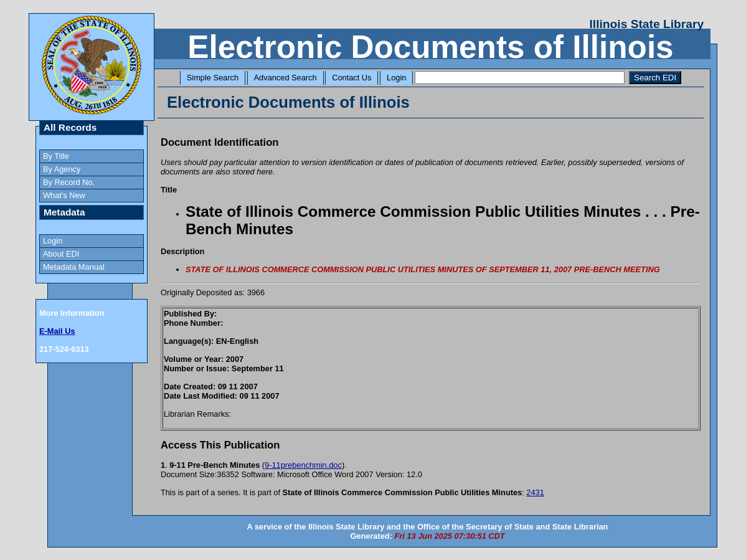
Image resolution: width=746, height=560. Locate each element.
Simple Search (213, 78)
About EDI (61, 254)
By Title (56, 156)
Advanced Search (286, 78)
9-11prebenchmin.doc (303, 465)
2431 (535, 492)
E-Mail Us (57, 331)
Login (396, 78)
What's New (64, 195)
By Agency (62, 169)
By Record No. (69, 182)
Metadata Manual (74, 267)
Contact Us (352, 78)
